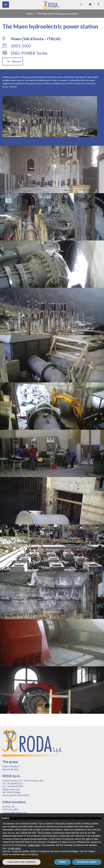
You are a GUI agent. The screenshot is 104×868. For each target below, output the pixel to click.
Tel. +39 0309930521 (13, 784)
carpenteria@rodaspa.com (15, 812)
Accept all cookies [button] (87, 862)
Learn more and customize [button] (22, 862)
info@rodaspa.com (11, 789)
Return (13, 61)
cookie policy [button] (34, 845)
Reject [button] (62, 862)
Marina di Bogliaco (11, 766)
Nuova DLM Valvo (11, 769)
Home (29, 13)
